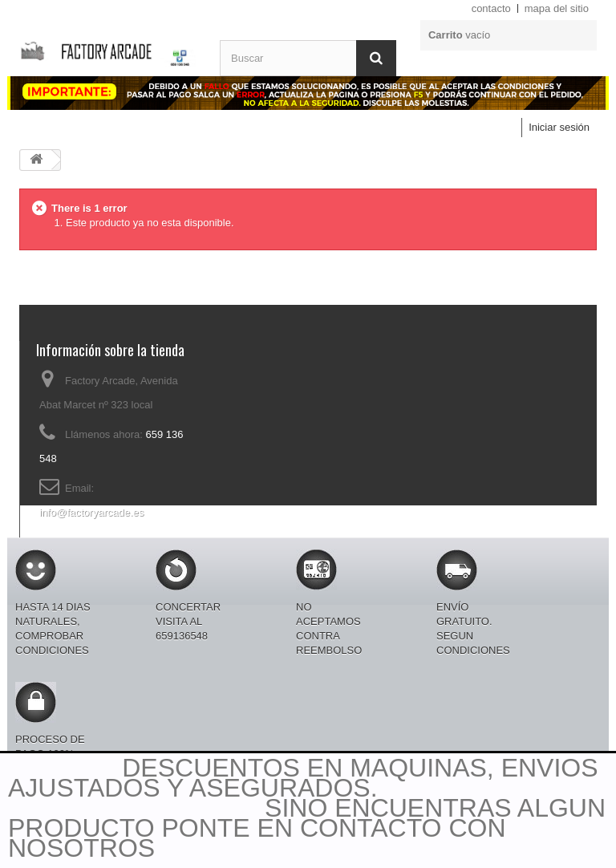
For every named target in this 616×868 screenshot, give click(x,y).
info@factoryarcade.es (91, 512)
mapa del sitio (557, 8)
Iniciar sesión (559, 127)
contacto (491, 8)
